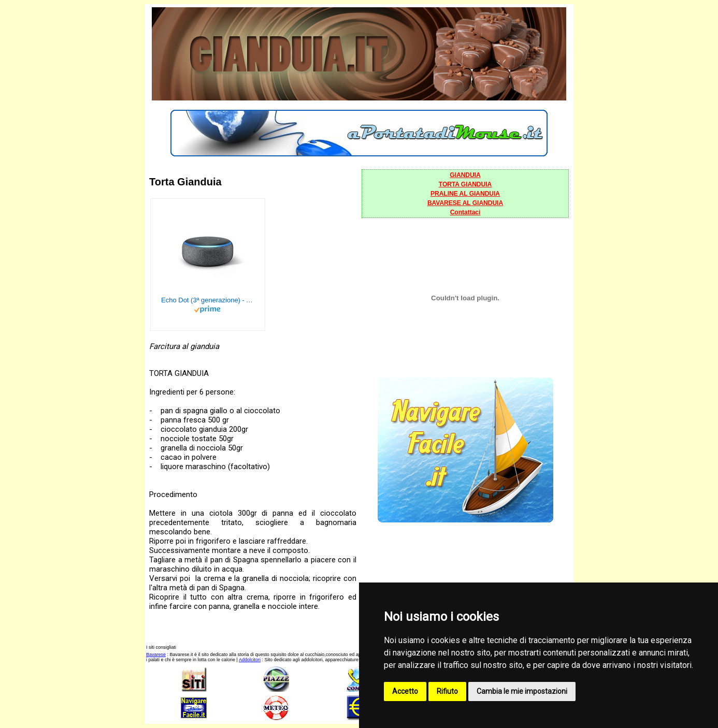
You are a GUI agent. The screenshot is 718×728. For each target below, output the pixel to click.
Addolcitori (250, 660)
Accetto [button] (405, 691)
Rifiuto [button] (447, 691)
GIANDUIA (465, 175)
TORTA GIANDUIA (465, 184)
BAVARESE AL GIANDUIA (465, 203)
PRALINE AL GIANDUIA (465, 194)
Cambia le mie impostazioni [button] (522, 691)
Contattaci (465, 212)
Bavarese (156, 654)
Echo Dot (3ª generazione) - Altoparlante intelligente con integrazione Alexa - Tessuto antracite (208, 300)
